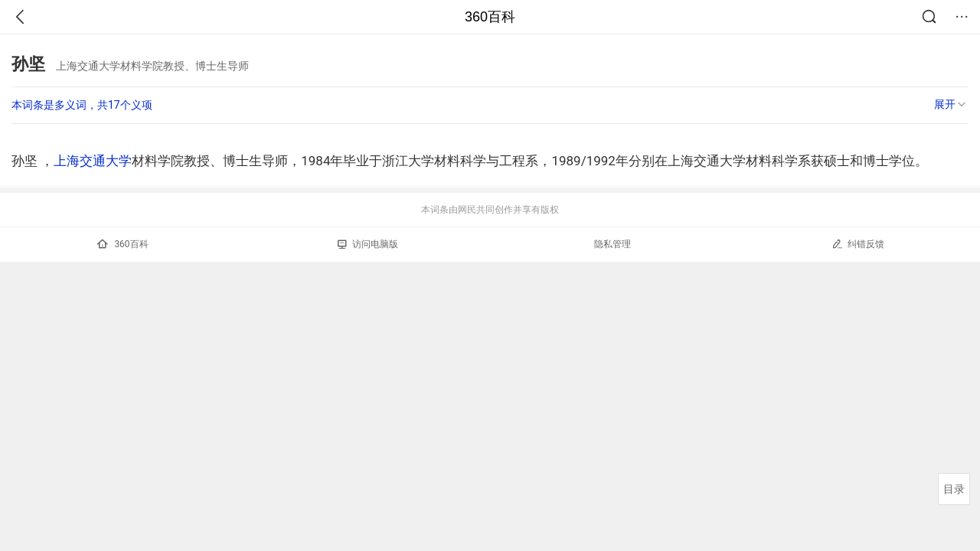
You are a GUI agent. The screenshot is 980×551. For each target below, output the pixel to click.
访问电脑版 (368, 244)
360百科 (490, 17)
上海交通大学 (93, 161)
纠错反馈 (858, 244)
